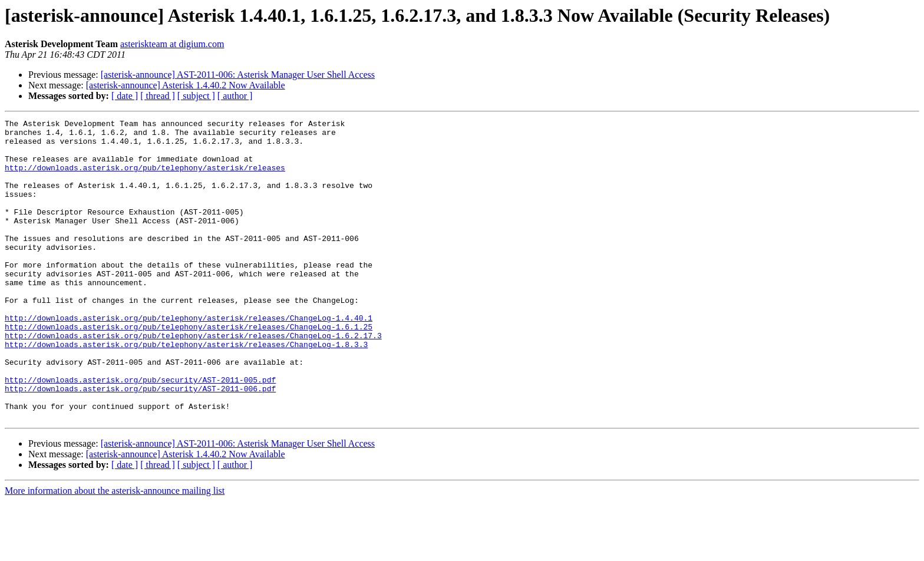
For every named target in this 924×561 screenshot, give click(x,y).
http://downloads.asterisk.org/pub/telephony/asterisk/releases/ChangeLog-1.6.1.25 (189, 369)
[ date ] (125, 96)
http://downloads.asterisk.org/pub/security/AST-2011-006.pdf (140, 443)
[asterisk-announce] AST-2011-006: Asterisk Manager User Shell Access (238, 75)
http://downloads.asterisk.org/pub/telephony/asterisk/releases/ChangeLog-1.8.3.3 (186, 390)
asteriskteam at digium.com (172, 44)
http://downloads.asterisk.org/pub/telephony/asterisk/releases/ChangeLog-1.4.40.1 (189, 358)
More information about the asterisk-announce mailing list (115, 551)
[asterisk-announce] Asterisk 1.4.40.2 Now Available (186, 85)
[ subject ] (196, 96)
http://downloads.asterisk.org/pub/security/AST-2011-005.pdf (140, 433)
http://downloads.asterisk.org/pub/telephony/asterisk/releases (145, 178)
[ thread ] (158, 96)
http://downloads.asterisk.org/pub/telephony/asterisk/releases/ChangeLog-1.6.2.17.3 (193, 379)
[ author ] (235, 96)
